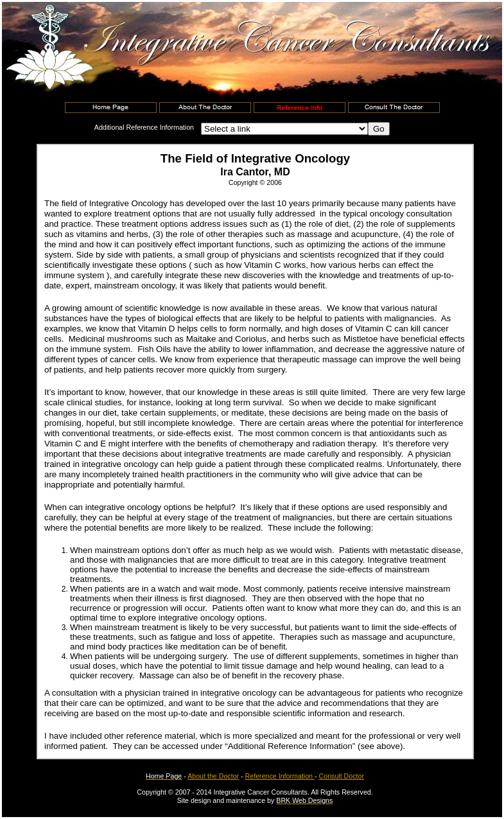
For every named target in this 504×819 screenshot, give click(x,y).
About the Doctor (213, 776)
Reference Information (280, 776)
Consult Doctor (342, 776)
